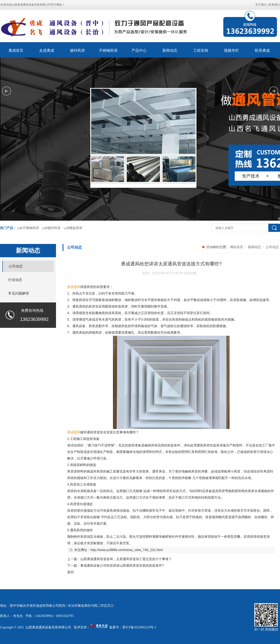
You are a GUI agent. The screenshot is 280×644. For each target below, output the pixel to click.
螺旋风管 (76, 228)
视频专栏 (231, 50)
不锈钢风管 (108, 50)
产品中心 (139, 50)
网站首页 (237, 247)
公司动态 (272, 247)
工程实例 (201, 50)
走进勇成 (47, 50)
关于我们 (261, 5)
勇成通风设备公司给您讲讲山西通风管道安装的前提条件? (122, 565)
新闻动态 (170, 50)
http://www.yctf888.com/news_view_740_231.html (127, 550)
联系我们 (274, 5)
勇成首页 (16, 50)
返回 (70, 572)
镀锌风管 (77, 50)
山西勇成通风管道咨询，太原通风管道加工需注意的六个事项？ (126, 559)
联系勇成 (262, 50)
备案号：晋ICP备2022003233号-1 (133, 627)
